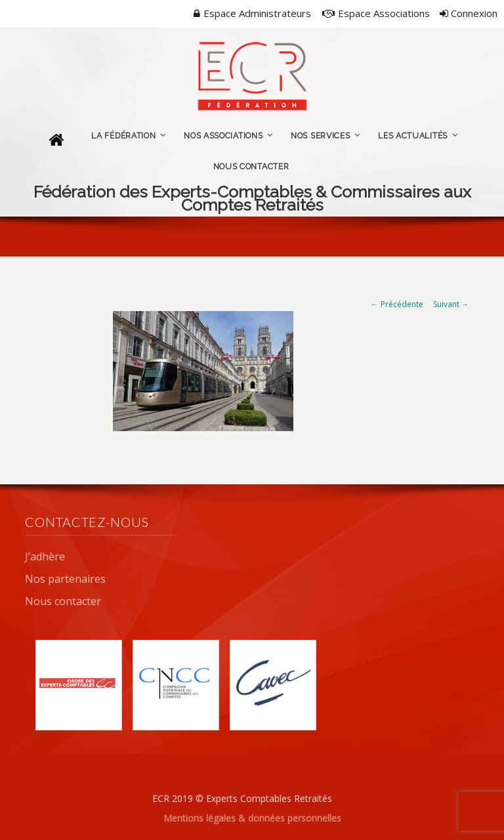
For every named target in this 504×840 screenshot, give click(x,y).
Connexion (469, 13)
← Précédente (397, 304)
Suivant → (451, 304)
